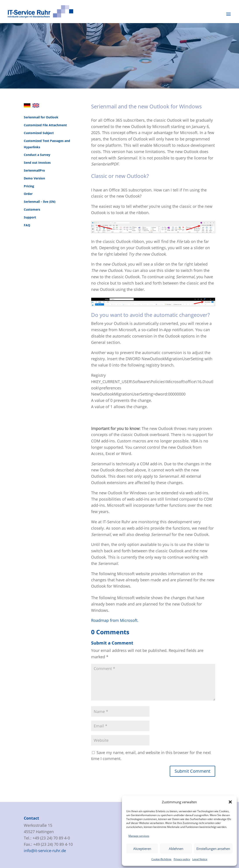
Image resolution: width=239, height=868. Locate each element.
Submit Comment (192, 771)
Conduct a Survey (37, 155)
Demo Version (34, 178)
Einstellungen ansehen (213, 849)
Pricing (29, 186)
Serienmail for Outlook (41, 117)
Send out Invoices (37, 163)
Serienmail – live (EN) (40, 202)
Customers (32, 209)
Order (28, 194)
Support (30, 217)
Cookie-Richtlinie (161, 859)
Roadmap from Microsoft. (115, 620)
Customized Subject (39, 133)
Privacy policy (182, 859)
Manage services (139, 836)
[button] (230, 802)
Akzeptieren (142, 849)
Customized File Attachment (45, 125)
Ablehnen (176, 849)
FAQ (27, 225)
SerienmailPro (34, 170)
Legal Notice (200, 859)
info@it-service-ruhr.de (45, 851)
